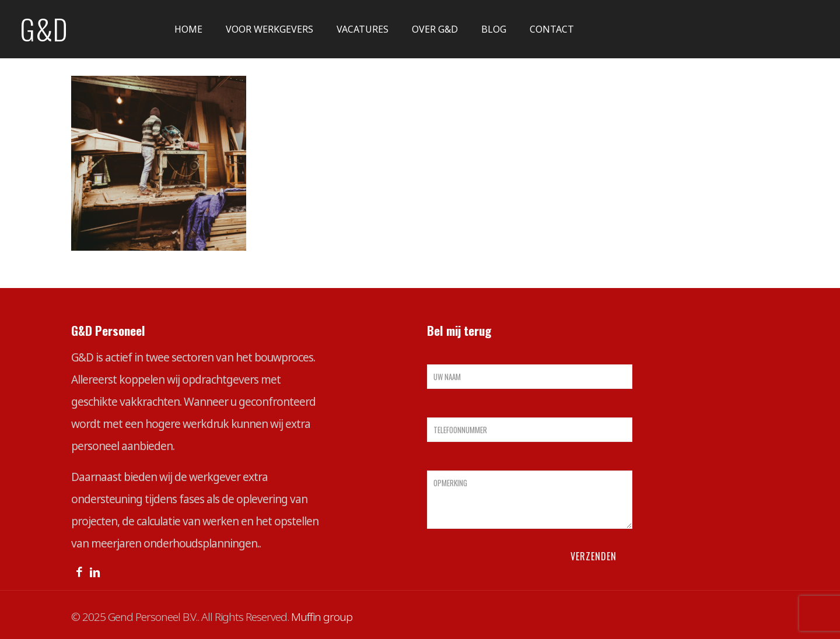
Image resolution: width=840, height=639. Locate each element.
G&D (44, 29)
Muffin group (322, 617)
